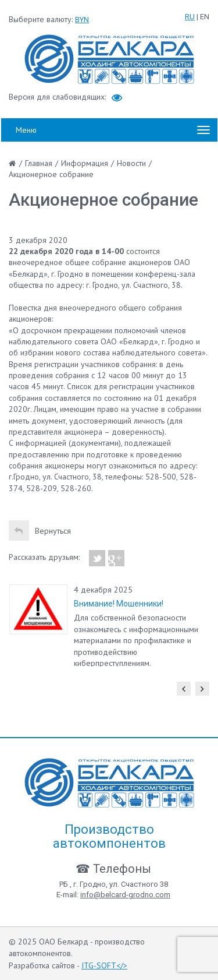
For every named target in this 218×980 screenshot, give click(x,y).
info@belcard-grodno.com (125, 895)
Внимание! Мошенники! (119, 604)
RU (190, 17)
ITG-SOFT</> (104, 965)
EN (205, 17)
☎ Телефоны (113, 869)
